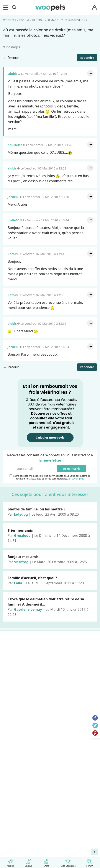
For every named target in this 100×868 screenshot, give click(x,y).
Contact (12, 758)
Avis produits (16, 766)
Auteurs (12, 728)
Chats (46, 862)
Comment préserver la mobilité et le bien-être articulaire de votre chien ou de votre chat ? (47, 839)
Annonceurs (15, 735)
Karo (11, 254)
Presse (11, 750)
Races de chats (17, 657)
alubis (13, 74)
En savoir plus (76, 479)
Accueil (10, 862)
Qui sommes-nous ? (21, 720)
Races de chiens (18, 650)
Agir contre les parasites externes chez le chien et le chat (47, 817)
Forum (90, 862)
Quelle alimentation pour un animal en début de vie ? (49, 828)
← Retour (11, 58)
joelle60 (13, 197)
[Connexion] (94, 8)
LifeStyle (12, 665)
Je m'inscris (72, 469)
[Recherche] (14, 8)
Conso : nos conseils (22, 680)
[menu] (7, 8)
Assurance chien (19, 695)
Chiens (28, 862)
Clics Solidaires (68, 862)
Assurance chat (18, 703)
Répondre (87, 58)
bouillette (15, 145)
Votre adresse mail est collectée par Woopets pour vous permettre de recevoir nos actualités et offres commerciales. (50, 477)
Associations (16, 743)
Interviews (14, 688)
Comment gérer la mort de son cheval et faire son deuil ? (46, 805)
